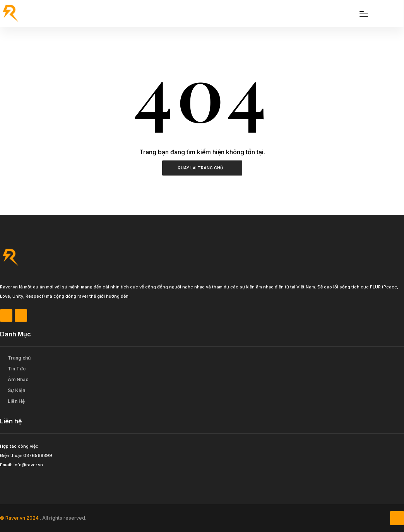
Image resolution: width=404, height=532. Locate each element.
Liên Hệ (16, 401)
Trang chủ (19, 358)
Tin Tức (17, 369)
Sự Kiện (16, 390)
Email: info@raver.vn (21, 465)
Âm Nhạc (18, 379)
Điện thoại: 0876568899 (26, 455)
